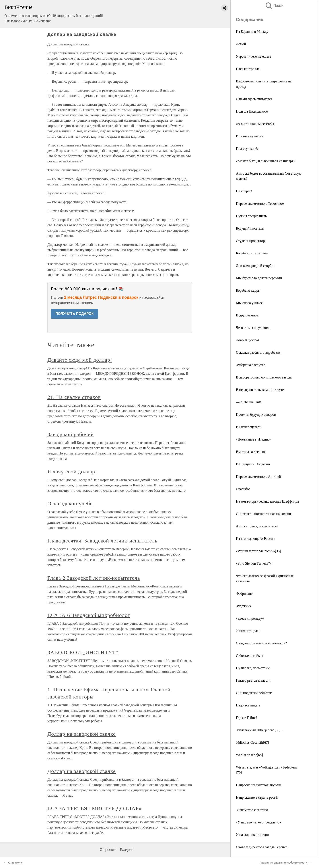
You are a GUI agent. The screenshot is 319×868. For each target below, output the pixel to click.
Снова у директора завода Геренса (262, 847)
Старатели (15, 863)
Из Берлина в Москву (252, 32)
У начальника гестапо (252, 835)
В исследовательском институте (260, 390)
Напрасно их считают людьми (259, 785)
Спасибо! (243, 489)
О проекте (108, 850)
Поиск (274, 6)
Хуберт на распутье (251, 365)
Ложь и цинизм (247, 340)
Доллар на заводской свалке (82, 734)
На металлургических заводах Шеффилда (267, 501)
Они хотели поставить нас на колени (264, 514)
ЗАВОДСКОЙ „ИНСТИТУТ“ (83, 652)
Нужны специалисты (252, 216)
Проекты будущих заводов (256, 414)
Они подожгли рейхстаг (254, 693)
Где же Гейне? (247, 718)
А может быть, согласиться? (257, 526)
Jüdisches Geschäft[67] (252, 742)
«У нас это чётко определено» (258, 822)
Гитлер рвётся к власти (253, 680)
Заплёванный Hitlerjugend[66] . (259, 730)
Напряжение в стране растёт (257, 797)
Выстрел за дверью (250, 452)
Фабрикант (244, 594)
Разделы (127, 850)
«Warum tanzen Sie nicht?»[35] (258, 551)
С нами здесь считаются (254, 99)
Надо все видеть (248, 705)
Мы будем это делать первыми (259, 278)
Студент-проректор (250, 241)
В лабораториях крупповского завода (264, 377)
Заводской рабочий (71, 434)
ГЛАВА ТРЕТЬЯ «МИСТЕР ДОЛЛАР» (95, 808)
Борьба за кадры (248, 290)
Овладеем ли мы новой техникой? (261, 643)
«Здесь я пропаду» (250, 618)
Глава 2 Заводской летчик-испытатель (94, 578)
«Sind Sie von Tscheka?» (254, 563)
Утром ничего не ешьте (254, 56)
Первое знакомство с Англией (258, 477)
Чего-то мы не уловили (253, 328)
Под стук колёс (247, 149)
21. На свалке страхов (74, 397)
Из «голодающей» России (255, 539)
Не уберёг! (244, 191)
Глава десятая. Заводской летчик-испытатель (102, 541)
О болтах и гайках (250, 656)
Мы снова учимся (249, 303)
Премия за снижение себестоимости (283, 863)
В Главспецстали (249, 427)
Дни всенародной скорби (255, 266)
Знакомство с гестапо (252, 810)
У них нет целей (248, 631)
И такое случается (250, 136)
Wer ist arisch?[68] (249, 755)
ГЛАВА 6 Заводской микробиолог (89, 615)
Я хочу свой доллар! (72, 472)
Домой (241, 44)
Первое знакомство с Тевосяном (260, 204)
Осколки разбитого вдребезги (258, 352)
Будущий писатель (250, 228)
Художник (244, 606)
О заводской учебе (70, 503)
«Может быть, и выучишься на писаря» (266, 161)
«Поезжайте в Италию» (254, 439)
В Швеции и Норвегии (253, 464)
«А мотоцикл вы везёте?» (255, 124)
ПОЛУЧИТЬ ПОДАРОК (75, 314)
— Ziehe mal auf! (249, 402)
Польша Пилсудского (252, 111)
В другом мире (247, 315)
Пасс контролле (248, 69)
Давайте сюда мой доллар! (80, 360)
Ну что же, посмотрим (253, 668)
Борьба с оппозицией (252, 253)
